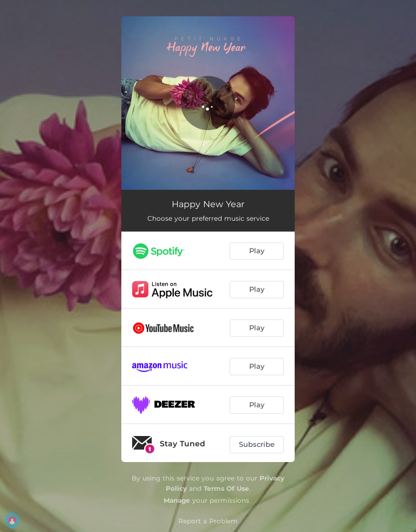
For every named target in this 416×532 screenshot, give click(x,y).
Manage (177, 500)
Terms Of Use (226, 488)
